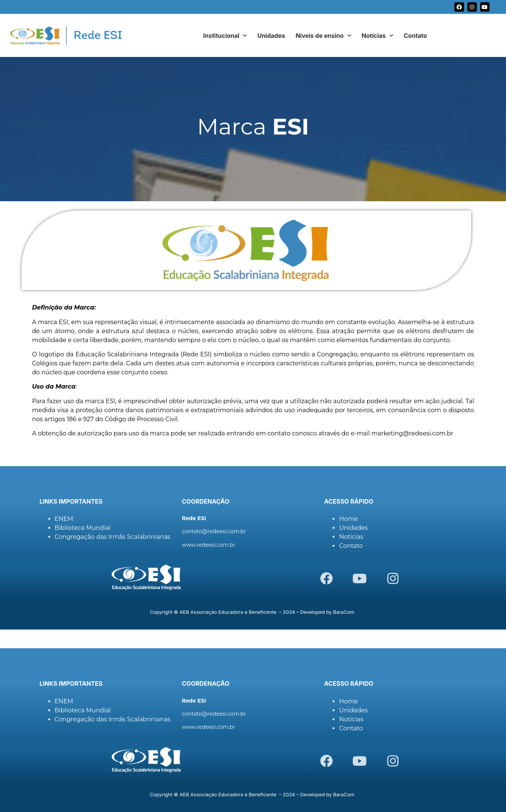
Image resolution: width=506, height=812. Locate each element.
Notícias (378, 35)
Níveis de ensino (323, 35)
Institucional (225, 35)
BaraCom (344, 612)
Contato (415, 36)
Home (348, 519)
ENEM (64, 519)
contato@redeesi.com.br (214, 531)
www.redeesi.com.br (208, 545)
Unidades (271, 36)
